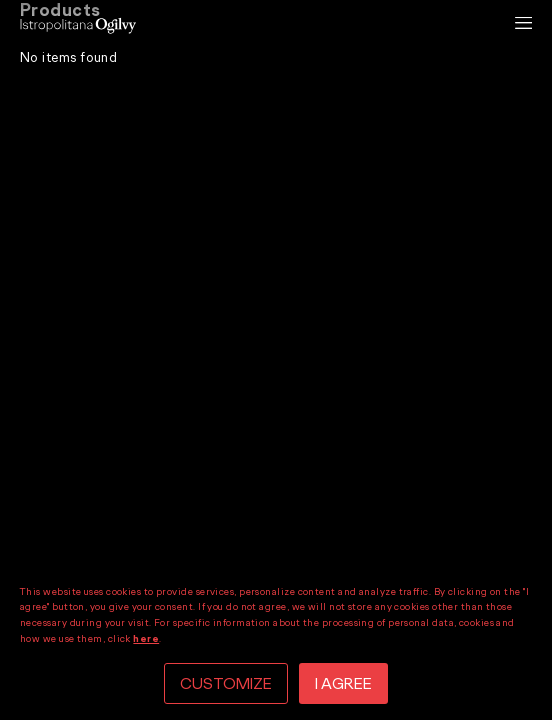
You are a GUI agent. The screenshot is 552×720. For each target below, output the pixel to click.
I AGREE (343, 683)
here (146, 638)
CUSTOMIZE (226, 683)
